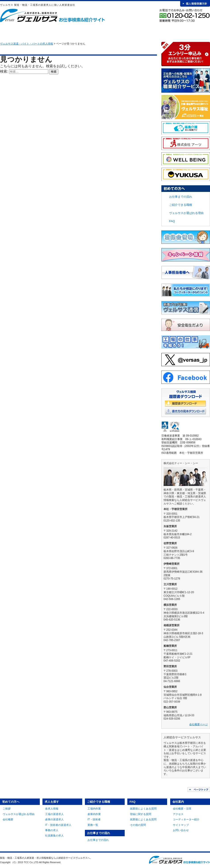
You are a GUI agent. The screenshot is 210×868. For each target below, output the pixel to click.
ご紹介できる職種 (96, 31)
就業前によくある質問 (143, 809)
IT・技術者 (94, 819)
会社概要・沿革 (182, 809)
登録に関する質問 (141, 814)
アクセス (178, 814)
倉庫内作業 (94, 814)
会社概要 (8, 819)
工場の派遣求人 (54, 814)
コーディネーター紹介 (186, 819)
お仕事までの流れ (128, 31)
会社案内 (194, 31)
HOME (7, 31)
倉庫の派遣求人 (54, 819)
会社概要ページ (199, 724)
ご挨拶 (7, 809)
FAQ (161, 31)
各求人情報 (52, 809)
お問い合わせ (181, 830)
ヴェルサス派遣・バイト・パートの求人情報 (27, 44)
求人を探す (63, 31)
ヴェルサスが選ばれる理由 (186, 213)
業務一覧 (93, 825)
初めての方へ (30, 31)
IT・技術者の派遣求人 (58, 825)
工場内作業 (94, 809)
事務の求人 (52, 830)
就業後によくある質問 (143, 819)
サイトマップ (181, 825)
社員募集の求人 (54, 836)
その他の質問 (138, 825)
